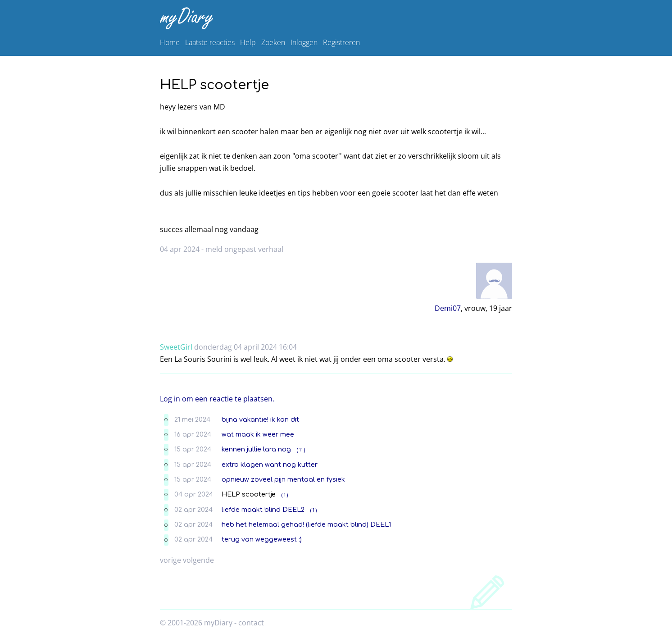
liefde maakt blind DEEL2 (263, 510)
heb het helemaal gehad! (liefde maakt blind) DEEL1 (306, 524)
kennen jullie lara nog (256, 449)
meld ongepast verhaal (244, 249)
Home (170, 42)
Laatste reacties (210, 42)
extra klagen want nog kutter (270, 465)
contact (251, 623)
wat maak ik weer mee (258, 434)
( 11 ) (301, 450)
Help (248, 42)
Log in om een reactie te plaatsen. (217, 399)
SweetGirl (176, 347)
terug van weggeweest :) (262, 539)
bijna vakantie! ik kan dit (260, 419)
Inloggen (304, 42)
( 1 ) (285, 495)
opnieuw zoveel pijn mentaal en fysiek (283, 479)
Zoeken (273, 42)
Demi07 (448, 308)
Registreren (341, 42)
